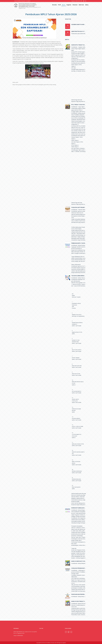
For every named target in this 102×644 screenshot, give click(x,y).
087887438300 (20, 636)
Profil (59, 5)
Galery (87, 5)
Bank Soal (81, 5)
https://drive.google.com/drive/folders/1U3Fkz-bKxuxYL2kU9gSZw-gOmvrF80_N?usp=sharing (34, 85)
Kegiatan (69, 5)
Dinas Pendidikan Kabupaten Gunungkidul (22, 1)
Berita (64, 5)
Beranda (54, 5)
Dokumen (75, 5)
